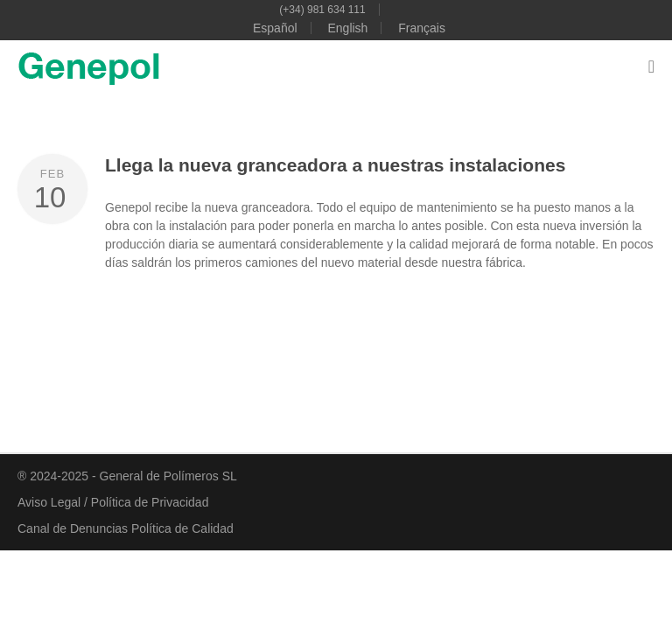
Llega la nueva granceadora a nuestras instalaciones (335, 165)
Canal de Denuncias (74, 528)
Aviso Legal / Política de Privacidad (113, 502)
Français (422, 28)
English (347, 28)
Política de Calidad (182, 528)
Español (275, 28)
